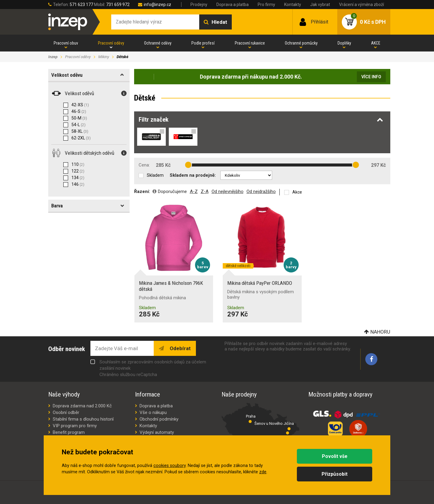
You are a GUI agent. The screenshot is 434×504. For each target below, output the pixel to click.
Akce (297, 192)
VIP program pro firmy (75, 426)
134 (78, 178)
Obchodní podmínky (159, 419)
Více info (371, 77)
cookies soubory (170, 466)
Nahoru (380, 332)
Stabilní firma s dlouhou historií (83, 419)
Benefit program (69, 432)
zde (263, 472)
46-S (79, 111)
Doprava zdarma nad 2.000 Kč (82, 406)
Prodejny (199, 5)
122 (78, 171)
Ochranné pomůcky (301, 43)
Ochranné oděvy (158, 43)
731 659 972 (118, 5)
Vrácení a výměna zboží (362, 5)
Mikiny (104, 57)
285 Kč (163, 165)
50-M (79, 118)
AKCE (376, 43)
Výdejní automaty (157, 432)
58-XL (80, 131)
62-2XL (81, 138)
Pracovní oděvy (111, 43)
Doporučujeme (172, 191)
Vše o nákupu (153, 412)
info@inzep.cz (157, 5)
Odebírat (180, 348)
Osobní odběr (66, 412)
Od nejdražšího (261, 191)
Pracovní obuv (66, 43)
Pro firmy (266, 5)
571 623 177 (81, 5)
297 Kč (378, 165)
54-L (79, 125)
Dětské (123, 57)
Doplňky (344, 43)
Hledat (219, 22)
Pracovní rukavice (250, 43)
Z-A (205, 191)
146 (78, 184)
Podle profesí (203, 43)
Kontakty (293, 5)
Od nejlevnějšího (228, 191)
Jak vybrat (320, 5)
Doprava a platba (233, 5)
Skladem (155, 175)
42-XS (80, 105)
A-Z (194, 191)
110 (78, 164)
